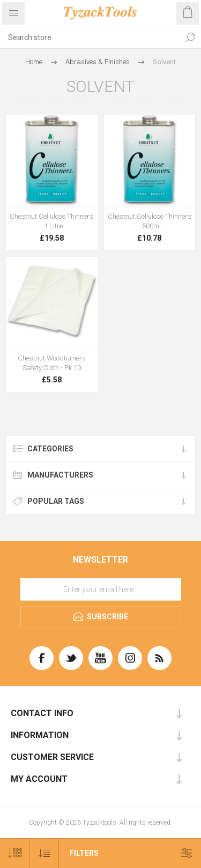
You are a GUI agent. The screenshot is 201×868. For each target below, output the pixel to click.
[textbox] (90, 37)
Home (34, 62)
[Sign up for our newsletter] (101, 589)
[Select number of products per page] (15, 853)
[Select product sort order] (44, 853)
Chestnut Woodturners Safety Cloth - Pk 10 (52, 363)
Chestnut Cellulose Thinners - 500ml (150, 221)
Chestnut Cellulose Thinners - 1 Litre (51, 221)
